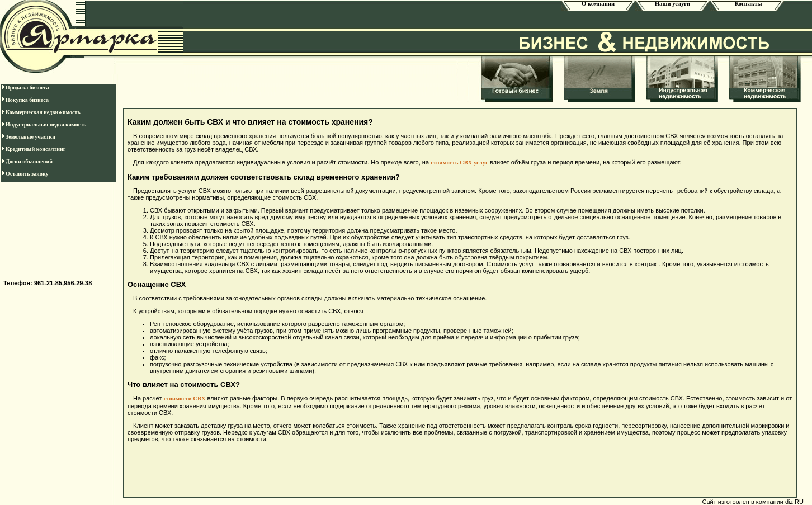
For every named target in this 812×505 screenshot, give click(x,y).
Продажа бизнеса (25, 88)
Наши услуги (672, 4)
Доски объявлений (27, 161)
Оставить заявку (25, 174)
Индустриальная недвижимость (44, 124)
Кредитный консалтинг (33, 149)
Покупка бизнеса (25, 100)
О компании (598, 4)
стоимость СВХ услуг (459, 162)
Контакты (747, 4)
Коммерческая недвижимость (41, 112)
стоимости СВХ (185, 398)
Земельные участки (28, 137)
